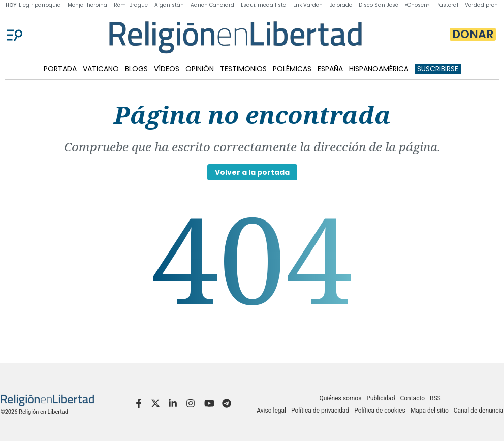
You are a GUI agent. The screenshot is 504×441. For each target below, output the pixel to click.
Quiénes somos (340, 398)
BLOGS (136, 69)
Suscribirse (438, 69)
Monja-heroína (87, 5)
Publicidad (381, 398)
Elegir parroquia (40, 5)
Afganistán (169, 5)
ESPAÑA (330, 69)
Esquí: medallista (264, 5)
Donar (473, 34)
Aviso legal (271, 411)
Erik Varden (308, 5)
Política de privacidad (320, 411)
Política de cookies (380, 411)
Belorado (341, 5)
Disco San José (379, 5)
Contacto (412, 398)
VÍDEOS (167, 69)
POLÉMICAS (292, 69)
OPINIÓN (200, 69)
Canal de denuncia (479, 411)
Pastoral (447, 5)
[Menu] (15, 34)
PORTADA (60, 69)
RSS (435, 398)
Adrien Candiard (212, 5)
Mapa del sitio (430, 411)
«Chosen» (417, 5)
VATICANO (101, 69)
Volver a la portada (252, 172)
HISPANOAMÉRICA (379, 69)
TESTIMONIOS (243, 69)
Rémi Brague (131, 5)
